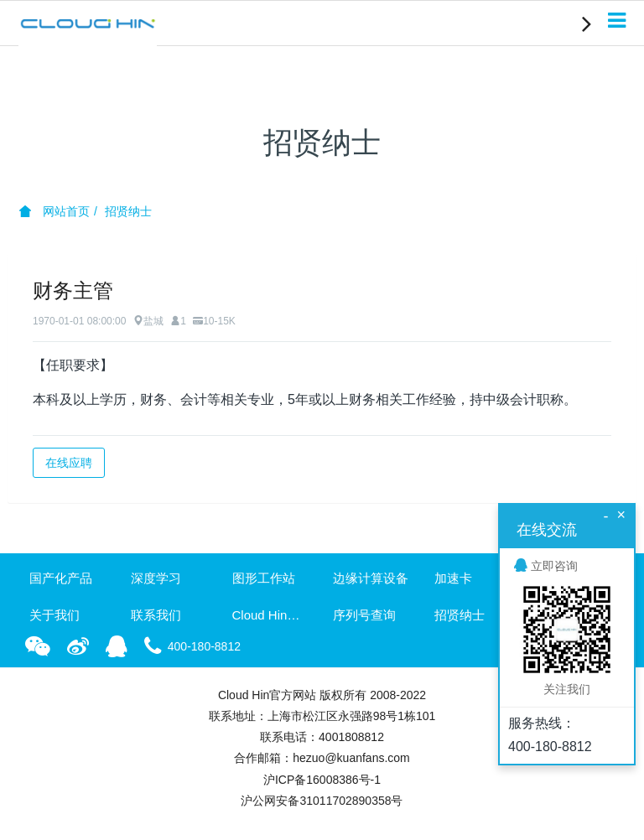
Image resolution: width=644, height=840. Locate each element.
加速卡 (453, 578)
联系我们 (156, 615)
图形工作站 (264, 578)
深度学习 (156, 578)
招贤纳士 (128, 211)
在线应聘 (69, 463)
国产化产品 (61, 578)
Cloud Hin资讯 (272, 615)
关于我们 (55, 615)
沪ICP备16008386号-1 (322, 780)
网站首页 (55, 211)
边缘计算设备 (371, 578)
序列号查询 (364, 615)
